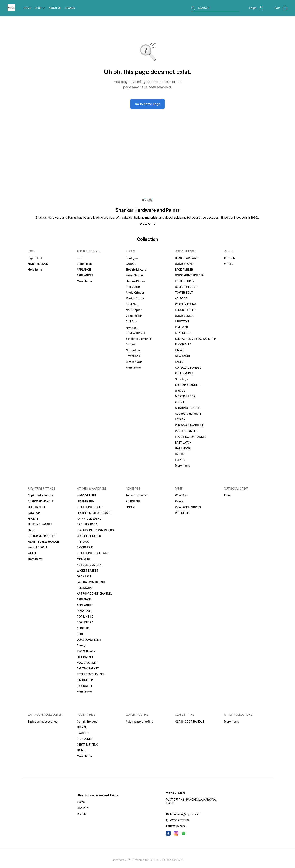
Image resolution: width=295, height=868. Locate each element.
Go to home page (147, 104)
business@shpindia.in (185, 814)
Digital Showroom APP (167, 860)
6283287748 (180, 820)
